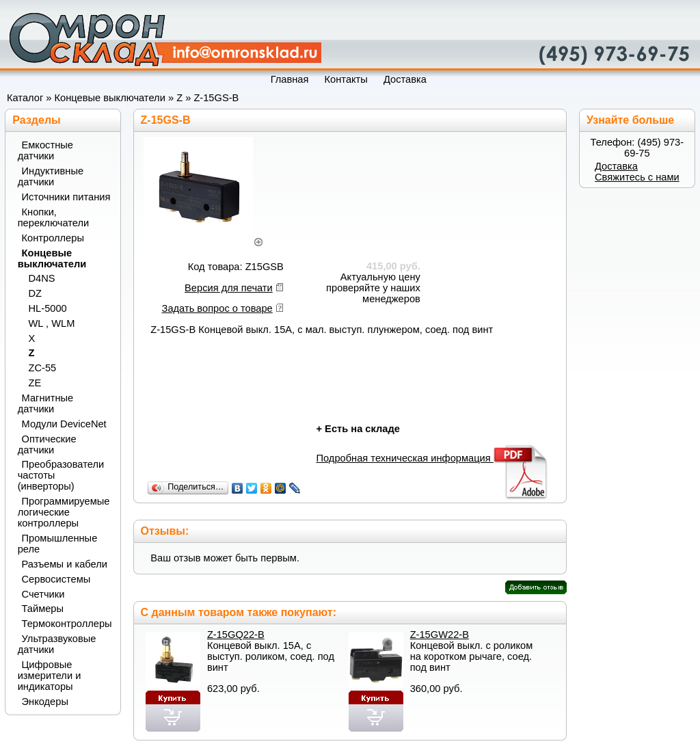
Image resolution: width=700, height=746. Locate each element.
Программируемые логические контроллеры (64, 512)
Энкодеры (45, 702)
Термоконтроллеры (66, 624)
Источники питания (66, 197)
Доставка (616, 166)
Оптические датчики (47, 444)
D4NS (42, 278)
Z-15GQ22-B (236, 635)
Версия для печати (229, 288)
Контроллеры (53, 238)
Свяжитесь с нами (637, 177)
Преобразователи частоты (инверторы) (61, 475)
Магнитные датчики (46, 403)
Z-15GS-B (216, 98)
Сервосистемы (56, 579)
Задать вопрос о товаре (217, 308)
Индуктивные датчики (51, 176)
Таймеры (43, 609)
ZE (35, 383)
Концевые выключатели (110, 98)
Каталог (25, 98)
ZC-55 (43, 368)
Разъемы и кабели (65, 564)
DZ (36, 293)
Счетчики (43, 594)
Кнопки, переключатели (54, 217)
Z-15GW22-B (440, 635)
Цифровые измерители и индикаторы (50, 676)
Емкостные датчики (45, 150)
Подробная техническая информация (432, 458)
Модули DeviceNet (64, 424)
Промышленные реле (58, 544)
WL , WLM (52, 323)
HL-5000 (48, 308)
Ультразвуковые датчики (57, 644)
